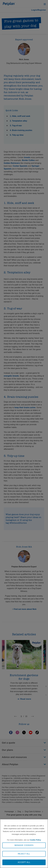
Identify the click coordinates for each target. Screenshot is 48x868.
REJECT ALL (24, 854)
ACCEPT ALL (24, 862)
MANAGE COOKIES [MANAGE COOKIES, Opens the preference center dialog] (24, 845)
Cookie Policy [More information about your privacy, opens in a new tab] (35, 840)
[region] (24, 844)
